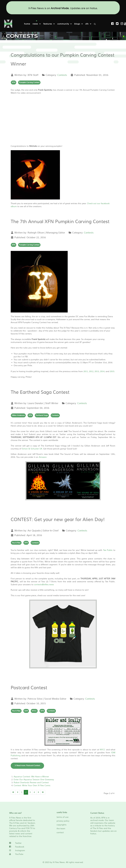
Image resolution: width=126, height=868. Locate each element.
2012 (91, 371)
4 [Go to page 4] (34, 792)
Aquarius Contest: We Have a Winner (31, 777)
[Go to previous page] (18, 792)
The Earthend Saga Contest (40, 392)
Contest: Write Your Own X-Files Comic (32, 786)
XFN (14, 82)
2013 (97, 371)
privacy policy (63, 821)
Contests (62, 75)
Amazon (43, 457)
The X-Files (16, 543)
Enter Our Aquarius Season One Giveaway (34, 780)
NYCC (34, 711)
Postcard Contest (29, 688)
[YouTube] (22, 854)
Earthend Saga (42, 415)
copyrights (62, 825)
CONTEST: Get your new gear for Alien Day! (58, 520)
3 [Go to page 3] (30, 792)
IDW (26, 711)
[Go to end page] (43, 792)
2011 (86, 371)
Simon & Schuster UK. (32, 449)
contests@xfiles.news (44, 585)
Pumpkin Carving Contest (29, 82)
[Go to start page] (13, 792)
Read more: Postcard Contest (27, 766)
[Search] (95, 24)
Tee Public (108, 550)
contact (60, 833)
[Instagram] (122, 24)
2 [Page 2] (26, 792)
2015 (112, 371)
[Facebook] (22, 847)
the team (61, 829)
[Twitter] (22, 843)
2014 (102, 371)
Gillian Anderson (18, 415)
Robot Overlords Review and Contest (31, 783)
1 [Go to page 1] (22, 792)
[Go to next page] (38, 792)
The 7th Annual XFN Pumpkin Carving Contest (60, 222)
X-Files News (59, 862)
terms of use (63, 817)
